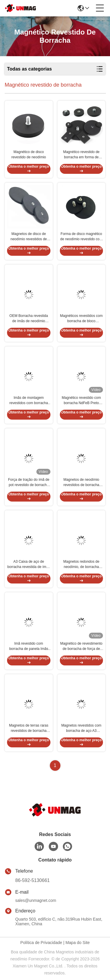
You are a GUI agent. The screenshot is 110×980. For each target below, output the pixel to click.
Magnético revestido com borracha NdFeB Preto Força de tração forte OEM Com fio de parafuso (81, 401)
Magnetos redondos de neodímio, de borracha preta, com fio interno (81, 564)
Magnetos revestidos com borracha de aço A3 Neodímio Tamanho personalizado (81, 728)
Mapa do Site (78, 943)
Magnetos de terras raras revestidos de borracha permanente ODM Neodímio (29, 728)
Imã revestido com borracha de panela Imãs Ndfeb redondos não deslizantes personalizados (29, 646)
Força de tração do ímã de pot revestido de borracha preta (29, 483)
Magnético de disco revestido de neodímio (29, 155)
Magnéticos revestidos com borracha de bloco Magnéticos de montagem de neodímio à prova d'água (81, 319)
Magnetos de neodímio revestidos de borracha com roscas (81, 483)
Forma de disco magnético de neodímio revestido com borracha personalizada (81, 237)
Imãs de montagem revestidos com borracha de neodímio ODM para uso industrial (29, 401)
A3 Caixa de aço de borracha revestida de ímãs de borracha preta (29, 564)
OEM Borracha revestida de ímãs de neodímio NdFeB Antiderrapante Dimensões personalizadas (29, 319)
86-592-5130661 (32, 880)
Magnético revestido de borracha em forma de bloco (81, 155)
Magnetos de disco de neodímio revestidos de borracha (29, 237)
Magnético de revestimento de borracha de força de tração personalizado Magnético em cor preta (81, 646)
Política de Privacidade (41, 943)
